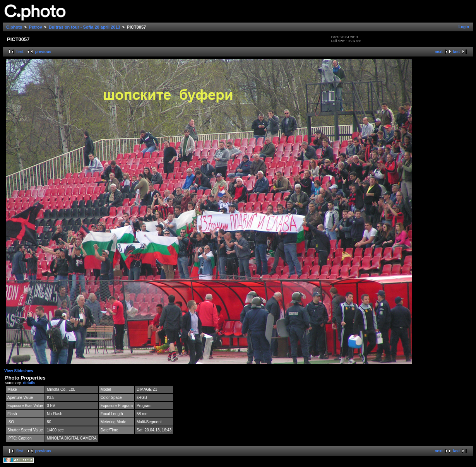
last (456, 52)
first (20, 52)
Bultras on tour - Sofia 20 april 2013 (85, 27)
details (29, 383)
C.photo (14, 27)
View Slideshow (19, 371)
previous (43, 52)
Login (464, 27)
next (439, 52)
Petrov (36, 27)
